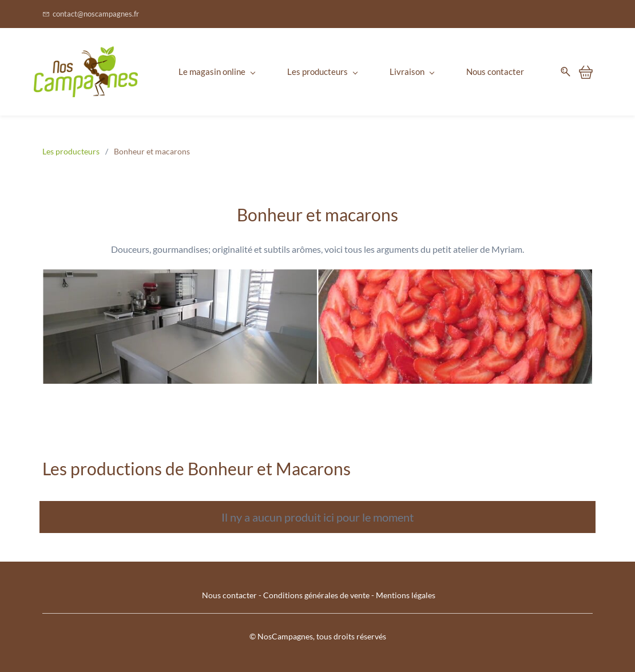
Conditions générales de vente (316, 595)
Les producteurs (71, 151)
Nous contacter (229, 595)
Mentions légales (406, 595)
